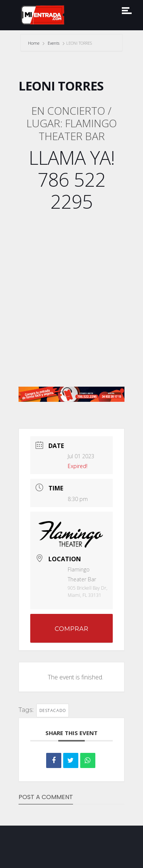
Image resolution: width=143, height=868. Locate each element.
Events (54, 43)
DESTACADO (53, 710)
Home (34, 43)
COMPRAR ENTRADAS (71, 634)
